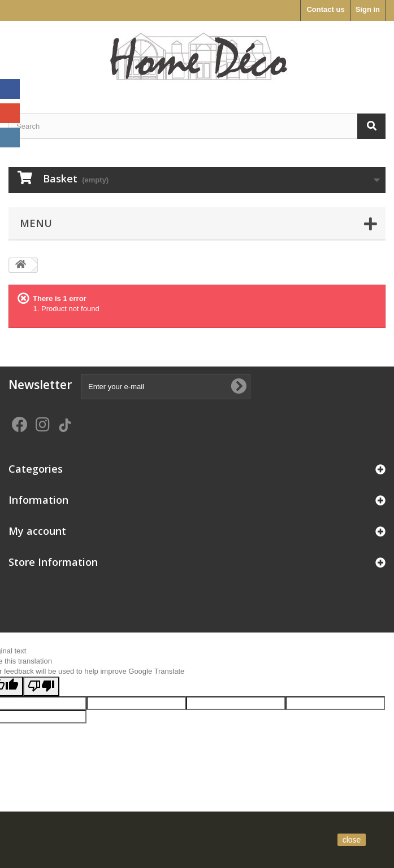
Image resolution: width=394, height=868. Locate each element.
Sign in (368, 9)
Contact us (325, 9)
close (352, 840)
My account (37, 531)
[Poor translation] (41, 686)
